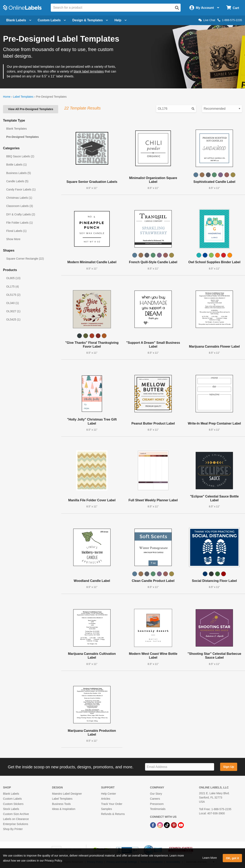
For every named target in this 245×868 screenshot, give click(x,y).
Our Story (156, 794)
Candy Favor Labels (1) (21, 189)
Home (7, 97)
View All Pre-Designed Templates (31, 109)
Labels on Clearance (16, 819)
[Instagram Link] (160, 825)
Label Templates (23, 97)
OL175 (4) (13, 287)
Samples (106, 809)
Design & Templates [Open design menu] (90, 20)
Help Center (108, 794)
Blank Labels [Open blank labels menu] (19, 20)
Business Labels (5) (19, 173)
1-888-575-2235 (230, 20)
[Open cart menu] (233, 8)
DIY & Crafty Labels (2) (21, 214)
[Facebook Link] (153, 825)
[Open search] (177, 8)
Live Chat (207, 20)
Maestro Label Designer (67, 794)
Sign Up (229, 767)
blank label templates (89, 71)
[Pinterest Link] (174, 825)
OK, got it (232, 858)
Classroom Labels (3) (20, 206)
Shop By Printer (13, 829)
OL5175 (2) (13, 295)
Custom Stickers (13, 804)
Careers (155, 799)
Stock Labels (11, 809)
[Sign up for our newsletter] (180, 767)
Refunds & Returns (113, 814)
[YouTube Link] (181, 825)
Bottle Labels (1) (16, 165)
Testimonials (158, 809)
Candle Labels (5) (17, 181)
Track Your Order (112, 804)
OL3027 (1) (13, 311)
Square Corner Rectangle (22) (25, 259)
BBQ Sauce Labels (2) (20, 156)
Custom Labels (12, 799)
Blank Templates (16, 129)
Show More (13, 239)
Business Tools (61, 804)
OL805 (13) (13, 278)
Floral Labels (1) (16, 231)
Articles (106, 799)
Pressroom (157, 804)
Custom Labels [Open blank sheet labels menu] (52, 20)
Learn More (210, 858)
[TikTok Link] (167, 825)
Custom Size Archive (16, 814)
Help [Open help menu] (120, 20)
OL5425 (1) (13, 319)
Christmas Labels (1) (19, 198)
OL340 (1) (13, 303)
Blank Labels (11, 794)
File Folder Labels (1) (19, 223)
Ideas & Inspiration (64, 809)
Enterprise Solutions (16, 824)
